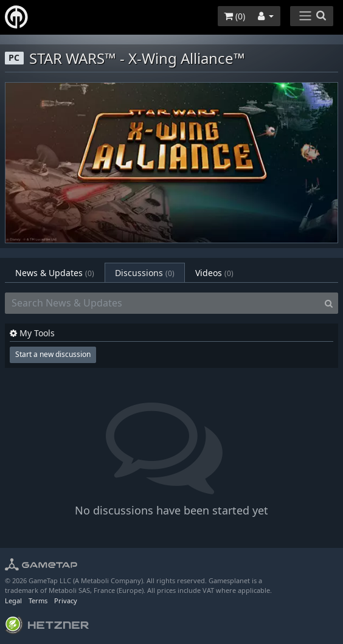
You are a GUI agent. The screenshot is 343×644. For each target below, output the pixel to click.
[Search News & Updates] (162, 303)
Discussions (145, 273)
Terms (38, 601)
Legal (13, 601)
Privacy (66, 601)
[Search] (329, 303)
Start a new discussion (53, 354)
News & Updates (55, 273)
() (234, 16)
